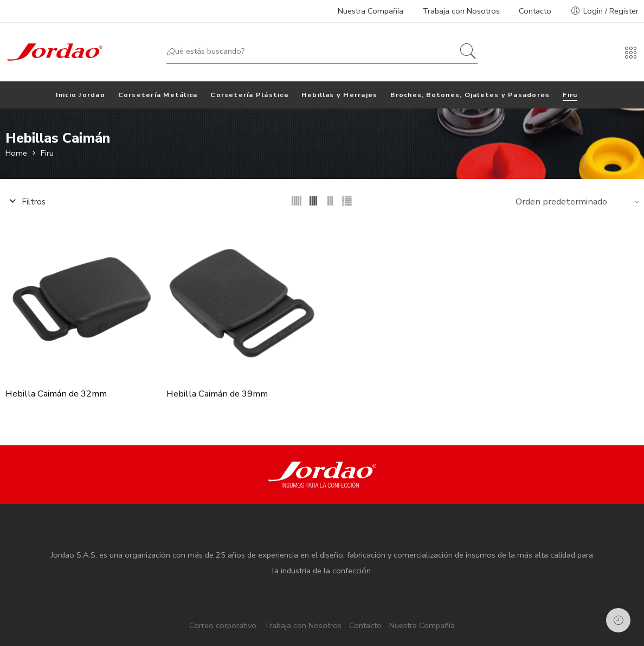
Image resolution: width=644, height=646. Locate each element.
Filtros (25, 202)
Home (16, 153)
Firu (47, 153)
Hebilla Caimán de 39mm (217, 395)
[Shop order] (576, 201)
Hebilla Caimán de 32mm (56, 394)
